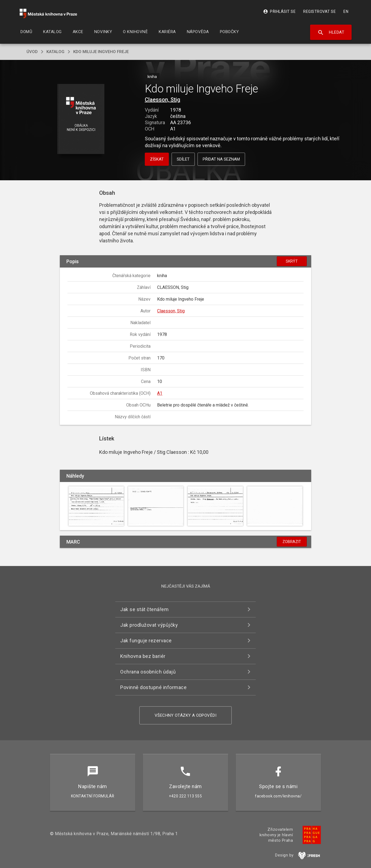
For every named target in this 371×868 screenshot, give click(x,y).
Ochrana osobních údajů (148, 672)
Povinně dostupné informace (153, 687)
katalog (55, 52)
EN (346, 11)
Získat (157, 159)
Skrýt (292, 261)
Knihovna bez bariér (143, 656)
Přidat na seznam (221, 159)
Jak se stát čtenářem (144, 609)
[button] (81, 119)
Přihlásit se (279, 11)
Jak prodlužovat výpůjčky (149, 625)
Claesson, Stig (163, 100)
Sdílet (183, 159)
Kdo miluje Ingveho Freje (101, 52)
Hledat (331, 33)
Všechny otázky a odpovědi (186, 715)
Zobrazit (292, 542)
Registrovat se (320, 11)
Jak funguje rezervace (146, 641)
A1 (160, 393)
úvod (32, 52)
